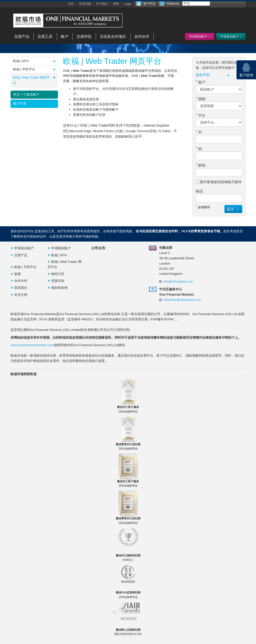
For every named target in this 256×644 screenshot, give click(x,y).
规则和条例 (59, 288)
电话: (200, 191)
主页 (71, 4)
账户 (64, 36)
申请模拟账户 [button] (200, 37)
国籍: (201, 99)
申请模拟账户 (61, 248)
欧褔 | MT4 (59, 255)
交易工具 (45, 36)
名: (199, 132)
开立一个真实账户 (26, 94)
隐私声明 (203, 75)
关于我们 (102, 4)
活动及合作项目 (113, 36)
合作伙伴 (142, 36)
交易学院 (84, 36)
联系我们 (21, 288)
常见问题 (85, 4)
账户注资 (20, 103)
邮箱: (201, 165)
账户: (201, 82)
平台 (201, 115)
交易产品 (22, 36)
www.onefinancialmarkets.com (32, 345)
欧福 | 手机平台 (24, 69)
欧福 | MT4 (21, 61)
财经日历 (58, 274)
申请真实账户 (24, 248)
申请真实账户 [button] (231, 37)
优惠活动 (58, 281)
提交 (233, 209)
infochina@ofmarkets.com (182, 300)
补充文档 (21, 295)
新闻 (17, 274)
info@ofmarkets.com (178, 281)
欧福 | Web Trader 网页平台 (31, 80)
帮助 (116, 4)
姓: (199, 148)
